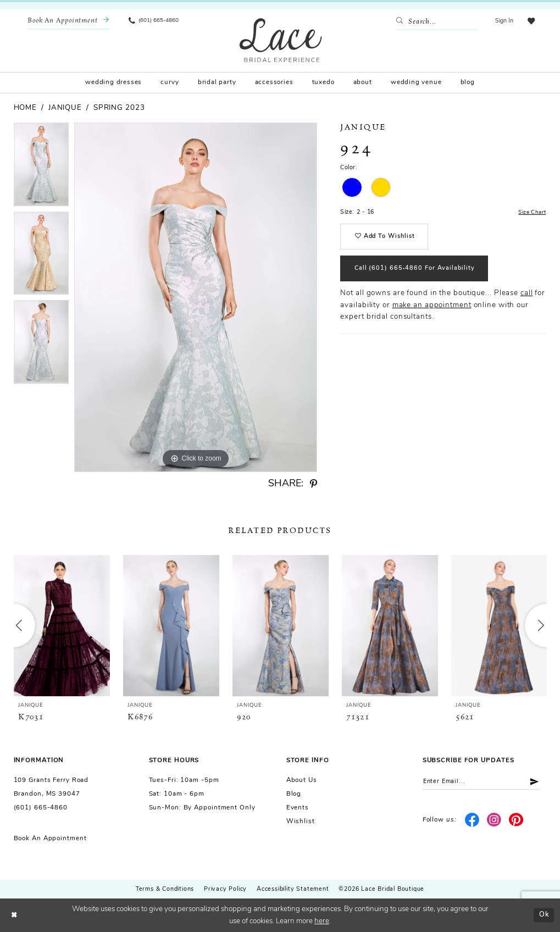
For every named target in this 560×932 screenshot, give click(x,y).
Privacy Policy (225, 889)
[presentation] (62, 625)
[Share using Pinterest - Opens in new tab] (314, 484)
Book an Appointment (50, 839)
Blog (294, 794)
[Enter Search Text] (435, 22)
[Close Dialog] (15, 915)
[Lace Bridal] (281, 40)
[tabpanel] (41, 167)
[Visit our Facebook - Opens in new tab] (472, 822)
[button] (503, 22)
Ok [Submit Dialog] (544, 915)
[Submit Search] (400, 22)
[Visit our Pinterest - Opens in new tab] (516, 822)
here (322, 921)
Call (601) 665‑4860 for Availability (417, 273)
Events (298, 808)
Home (26, 108)
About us (302, 780)
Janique (65, 108)
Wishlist (301, 822)
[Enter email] (485, 782)
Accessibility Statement (293, 889)
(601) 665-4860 (41, 808)
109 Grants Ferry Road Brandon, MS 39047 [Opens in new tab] (51, 787)
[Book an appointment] (69, 22)
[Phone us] (154, 22)
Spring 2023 (119, 108)
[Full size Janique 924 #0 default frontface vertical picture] (196, 297)
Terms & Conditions (165, 889)
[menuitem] (69, 22)
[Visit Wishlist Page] (530, 22)
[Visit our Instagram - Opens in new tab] (494, 822)
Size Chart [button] (531, 213)
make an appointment (432, 310)
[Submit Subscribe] (538, 782)
